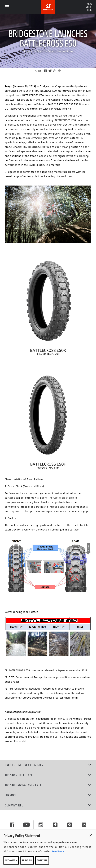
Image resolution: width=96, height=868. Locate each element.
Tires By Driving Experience (48, 785)
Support (48, 795)
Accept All (42, 860)
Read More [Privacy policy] (58, 851)
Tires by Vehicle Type (48, 775)
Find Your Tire (89, 7)
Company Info (48, 805)
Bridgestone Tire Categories (48, 765)
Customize (11, 860)
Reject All (27, 860)
